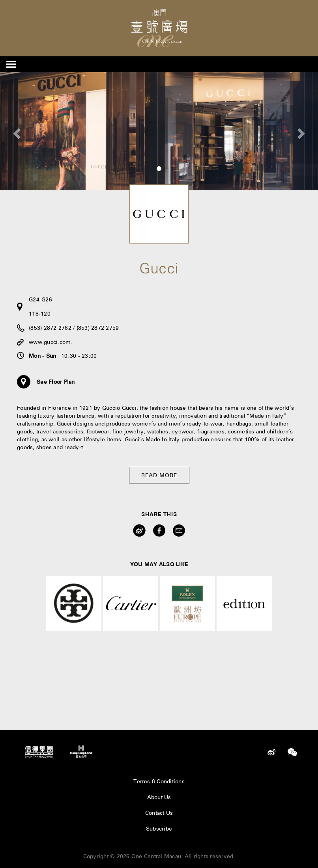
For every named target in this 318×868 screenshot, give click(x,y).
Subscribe (159, 829)
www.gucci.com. (51, 342)
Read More (159, 475)
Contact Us (159, 813)
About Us (159, 797)
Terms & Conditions (159, 781)
